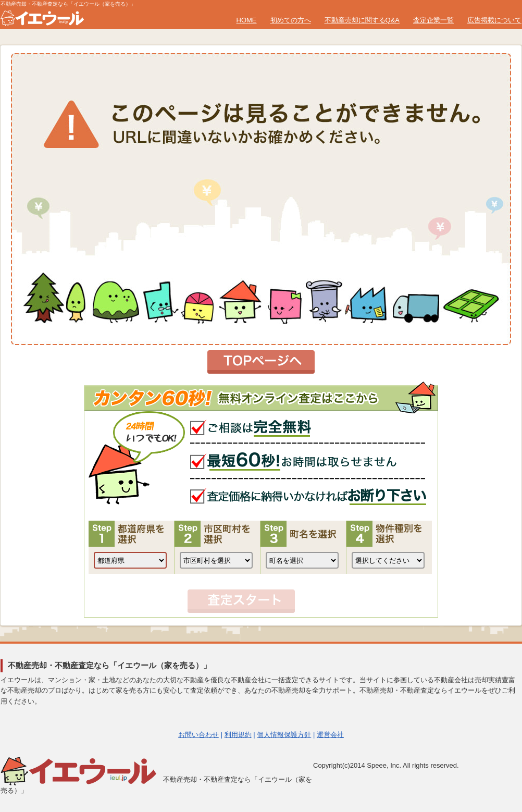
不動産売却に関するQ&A (362, 20)
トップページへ (261, 362)
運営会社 (330, 735)
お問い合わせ (198, 735)
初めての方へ (291, 20)
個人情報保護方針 (284, 735)
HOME (247, 20)
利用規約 (238, 735)
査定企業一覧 (433, 20)
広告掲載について (494, 20)
